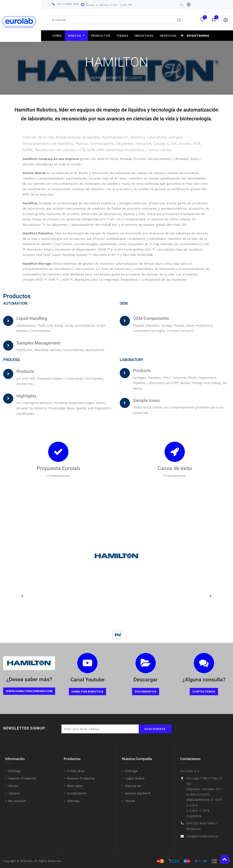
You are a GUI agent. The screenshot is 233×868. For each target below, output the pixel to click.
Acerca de (133, 786)
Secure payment (138, 793)
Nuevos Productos (22, 778)
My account (17, 801)
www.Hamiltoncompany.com (29, 691)
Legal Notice (135, 778)
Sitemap (73, 801)
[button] (182, 36)
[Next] (211, 596)
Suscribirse (155, 729)
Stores (13, 786)
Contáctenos (204, 691)
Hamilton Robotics (87, 691)
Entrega (15, 771)
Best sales (75, 786)
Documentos (146, 691)
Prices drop (76, 771)
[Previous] (22, 596)
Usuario (14, 793)
